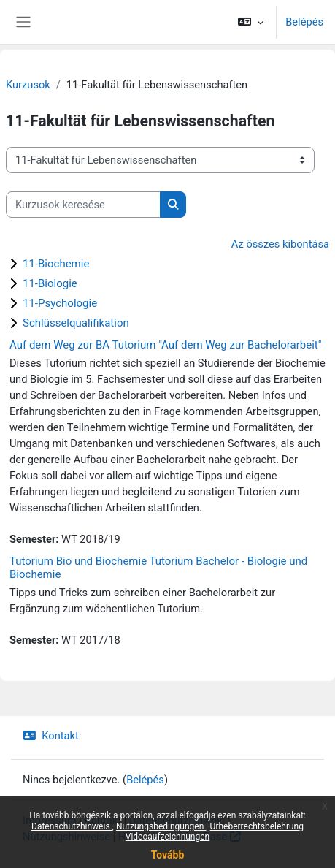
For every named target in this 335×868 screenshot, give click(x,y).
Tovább (168, 855)
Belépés (304, 22)
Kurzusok (28, 85)
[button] (251, 22)
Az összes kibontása (280, 244)
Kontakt (51, 736)
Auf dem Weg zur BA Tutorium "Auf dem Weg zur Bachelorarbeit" (166, 345)
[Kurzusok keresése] (83, 205)
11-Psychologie (60, 303)
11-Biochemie (56, 264)
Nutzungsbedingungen (161, 826)
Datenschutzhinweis (72, 826)
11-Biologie (50, 283)
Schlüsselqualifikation (76, 323)
